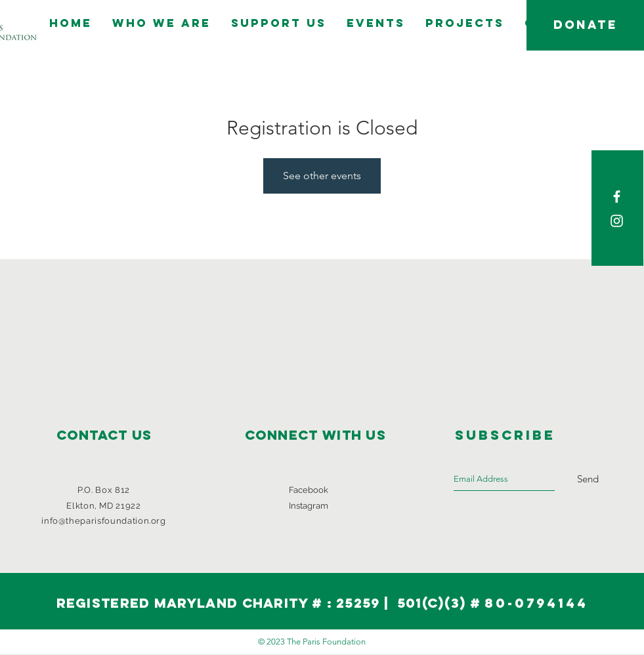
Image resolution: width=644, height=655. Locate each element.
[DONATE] (585, 25)
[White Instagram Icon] (617, 221)
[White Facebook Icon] (617, 197)
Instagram (309, 506)
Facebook (309, 490)
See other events (322, 176)
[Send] (588, 479)
